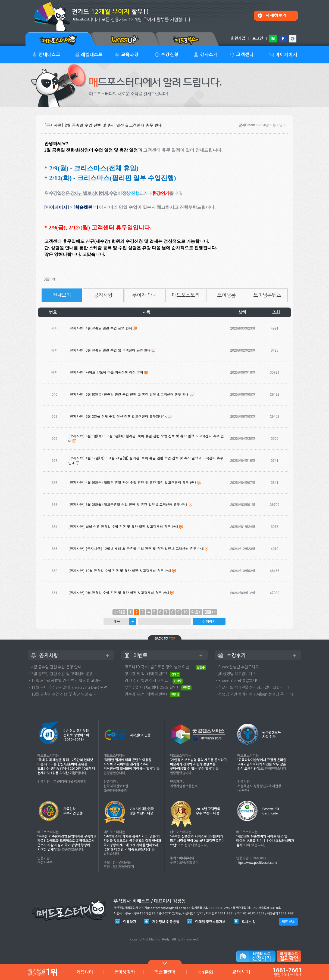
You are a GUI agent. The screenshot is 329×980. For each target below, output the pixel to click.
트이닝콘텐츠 (267, 295)
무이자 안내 (145, 295)
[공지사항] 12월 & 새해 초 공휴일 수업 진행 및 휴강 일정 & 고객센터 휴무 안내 (145, 549)
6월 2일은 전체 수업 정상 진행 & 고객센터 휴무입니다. (126, 416)
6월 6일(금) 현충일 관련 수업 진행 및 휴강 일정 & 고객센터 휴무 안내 (137, 394)
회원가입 (238, 38)
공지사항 (103, 295)
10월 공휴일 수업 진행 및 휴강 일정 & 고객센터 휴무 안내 (128, 571)
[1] (287, 688)
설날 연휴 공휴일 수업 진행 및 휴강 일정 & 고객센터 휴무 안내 (132, 526)
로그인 (258, 38)
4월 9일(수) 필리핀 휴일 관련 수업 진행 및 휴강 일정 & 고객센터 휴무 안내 (141, 482)
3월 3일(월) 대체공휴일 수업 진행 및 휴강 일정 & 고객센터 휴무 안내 (137, 504)
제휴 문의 (289, 922)
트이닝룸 (227, 295)
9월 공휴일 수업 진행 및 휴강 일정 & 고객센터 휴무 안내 (127, 593)
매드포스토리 (186, 295)
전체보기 (62, 295)
